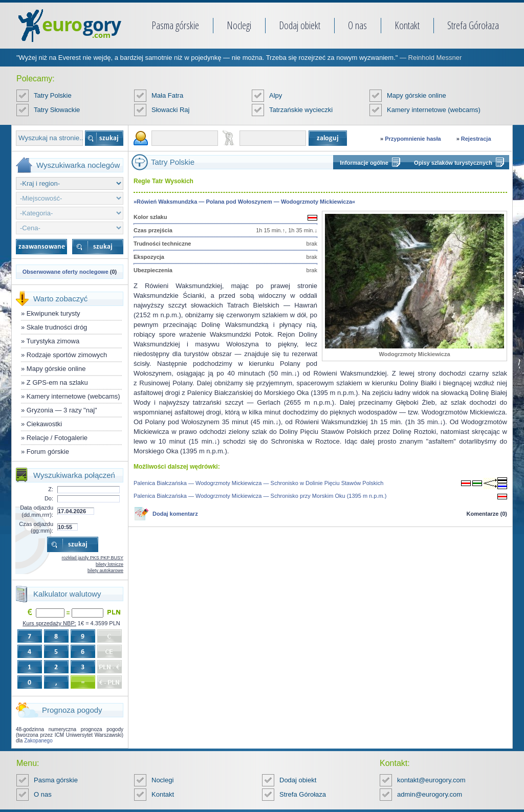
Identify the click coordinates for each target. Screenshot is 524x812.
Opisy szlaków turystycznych (453, 163)
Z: (51, 489)
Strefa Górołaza (473, 25)
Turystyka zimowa (53, 341)
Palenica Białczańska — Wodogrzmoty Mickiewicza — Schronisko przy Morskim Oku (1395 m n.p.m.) (260, 496)
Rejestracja (476, 139)
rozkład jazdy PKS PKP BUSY (93, 558)
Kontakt (407, 25)
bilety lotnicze (110, 564)
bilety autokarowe (105, 570)
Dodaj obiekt (300, 25)
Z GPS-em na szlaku (57, 382)
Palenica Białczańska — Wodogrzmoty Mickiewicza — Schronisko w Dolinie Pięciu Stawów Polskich (258, 483)
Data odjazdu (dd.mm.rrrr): (37, 511)
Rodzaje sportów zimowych (67, 355)
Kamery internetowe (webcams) (434, 110)
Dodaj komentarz (175, 514)
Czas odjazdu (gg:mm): (36, 527)
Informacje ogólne (364, 163)
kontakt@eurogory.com (431, 780)
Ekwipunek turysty (53, 313)
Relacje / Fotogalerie (57, 438)
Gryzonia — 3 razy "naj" (62, 410)
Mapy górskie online (417, 95)
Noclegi (239, 25)
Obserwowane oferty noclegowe (65, 272)
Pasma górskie (175, 25)
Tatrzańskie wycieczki (301, 110)
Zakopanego (38, 741)
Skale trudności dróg (57, 327)
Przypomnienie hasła (413, 139)
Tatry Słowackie (57, 110)
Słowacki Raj (170, 110)
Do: (49, 498)
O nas (357, 25)
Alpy (276, 95)
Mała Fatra (167, 95)
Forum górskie (48, 452)
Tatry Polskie (53, 95)
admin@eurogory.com (430, 794)
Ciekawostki (44, 424)
